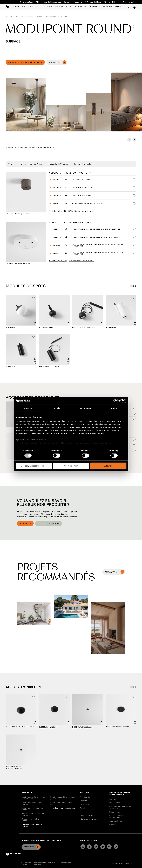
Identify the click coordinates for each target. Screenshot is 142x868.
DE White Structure (83, 188)
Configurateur (27, 2)
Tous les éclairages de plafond (32, 825)
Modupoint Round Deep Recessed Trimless (49, 727)
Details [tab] (57, 408)
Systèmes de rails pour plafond (32, 820)
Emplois (79, 2)
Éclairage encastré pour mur (61, 803)
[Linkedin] (96, 847)
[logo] (7, 7)
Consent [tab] (28, 408)
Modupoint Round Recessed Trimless (14, 768)
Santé (83, 812)
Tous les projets (87, 815)
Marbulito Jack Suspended (84, 327)
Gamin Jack (11, 327)
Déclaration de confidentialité (34, 863)
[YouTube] (109, 847)
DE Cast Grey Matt (82, 180)
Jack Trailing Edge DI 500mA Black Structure (96, 237)
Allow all (108, 466)
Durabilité (68, 2)
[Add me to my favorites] (134, 27)
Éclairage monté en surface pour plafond (34, 798)
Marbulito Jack (46, 327)
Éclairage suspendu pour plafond (33, 809)
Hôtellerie (85, 804)
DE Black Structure (83, 196)
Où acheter (25, 524)
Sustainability (116, 821)
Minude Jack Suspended (49, 366)
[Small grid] (135, 286)
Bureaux (84, 801)
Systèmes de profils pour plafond (33, 814)
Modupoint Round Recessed (117, 726)
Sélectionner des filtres (81, 211)
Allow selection (71, 466)
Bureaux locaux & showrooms (117, 816)
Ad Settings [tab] (85, 408)
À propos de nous (116, 863)
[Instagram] (83, 847)
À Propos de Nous (93, 2)
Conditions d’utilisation (31, 864)
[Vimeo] (103, 847)
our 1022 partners (32, 421)
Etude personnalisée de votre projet (120, 807)
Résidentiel (85, 797)
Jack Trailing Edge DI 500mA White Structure (96, 229)
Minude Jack (11, 366)
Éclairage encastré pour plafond (32, 803)
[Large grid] (131, 286)
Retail (83, 808)
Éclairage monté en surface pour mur (63, 798)
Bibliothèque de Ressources (48, 2)
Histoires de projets (89, 819)
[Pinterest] (116, 847)
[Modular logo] (13, 855)
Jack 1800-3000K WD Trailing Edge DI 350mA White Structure (98, 245)
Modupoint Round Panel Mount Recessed (82, 727)
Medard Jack (111, 327)
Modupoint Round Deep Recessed (20, 726)
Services (113, 799)
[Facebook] (89, 847)
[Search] (128, 7)
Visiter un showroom (48, 524)
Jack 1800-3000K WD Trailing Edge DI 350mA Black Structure (98, 253)
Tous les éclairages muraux (63, 808)
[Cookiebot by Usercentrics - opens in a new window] (115, 401)
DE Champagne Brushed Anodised (89, 204)
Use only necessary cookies (34, 466)
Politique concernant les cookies (61, 863)
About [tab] (114, 408)
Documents (115, 812)
